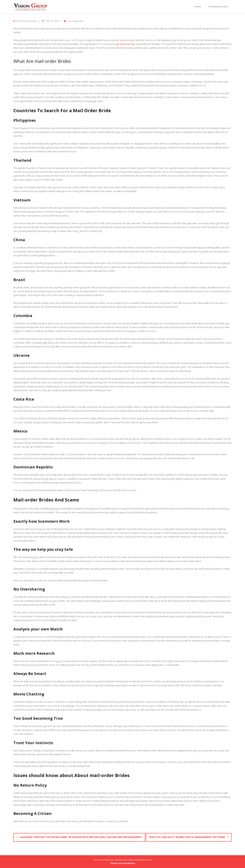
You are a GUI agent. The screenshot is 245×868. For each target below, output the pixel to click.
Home (198, 7)
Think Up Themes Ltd (115, 860)
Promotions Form (218, 7)
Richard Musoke (28, 21)
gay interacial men (125, 44)
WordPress (146, 860)
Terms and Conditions (123, 863)
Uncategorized (76, 21)
